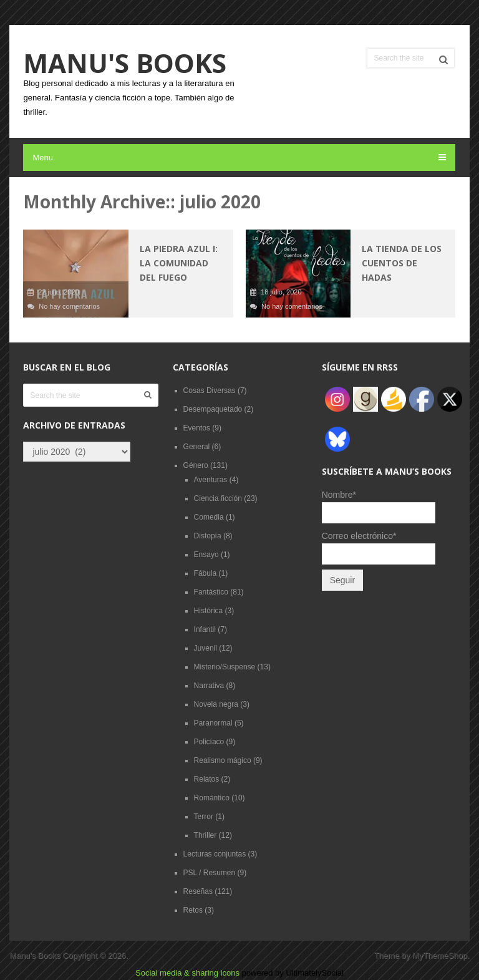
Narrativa (209, 686)
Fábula (206, 573)
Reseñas (198, 891)
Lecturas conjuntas (215, 854)
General (197, 447)
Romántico (212, 798)
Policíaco (209, 742)
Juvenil (206, 648)
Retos (193, 910)
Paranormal (213, 723)
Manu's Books (125, 63)
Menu (43, 158)
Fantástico (211, 592)
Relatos (207, 779)
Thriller (206, 835)
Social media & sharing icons (189, 973)
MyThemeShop (440, 955)
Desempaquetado (213, 409)
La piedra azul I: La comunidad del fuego (179, 263)
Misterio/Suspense (225, 667)
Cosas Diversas (210, 391)
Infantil (205, 629)
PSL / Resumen (210, 873)
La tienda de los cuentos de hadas (402, 263)
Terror (204, 817)
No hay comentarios (69, 306)
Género (196, 465)
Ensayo (206, 555)
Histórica (209, 611)
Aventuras (211, 480)
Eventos (197, 428)
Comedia (209, 517)
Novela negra (216, 704)
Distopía (208, 536)
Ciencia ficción (218, 498)
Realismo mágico (223, 760)
